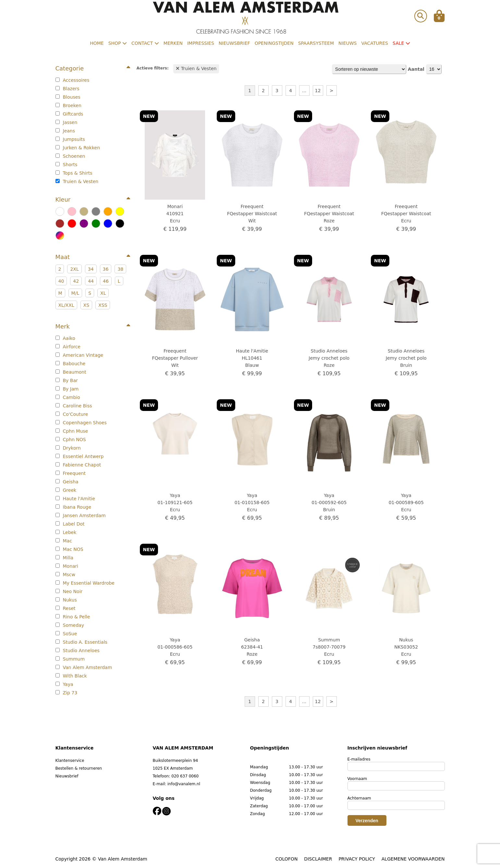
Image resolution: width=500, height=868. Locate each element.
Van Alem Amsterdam (84, 667)
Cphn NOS (71, 440)
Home (97, 43)
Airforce (68, 347)
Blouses (68, 97)
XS (86, 305)
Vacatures (375, 43)
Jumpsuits (70, 139)
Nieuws (348, 43)
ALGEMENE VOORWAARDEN (413, 859)
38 (120, 269)
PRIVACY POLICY (357, 859)
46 (106, 281)
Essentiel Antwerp (80, 456)
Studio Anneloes (78, 651)
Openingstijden (274, 43)
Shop (118, 43)
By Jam (67, 389)
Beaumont (71, 372)
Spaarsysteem (316, 43)
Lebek (66, 532)
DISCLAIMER (318, 859)
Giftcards (69, 114)
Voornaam (357, 779)
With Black (71, 676)
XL (103, 293)
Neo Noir (69, 591)
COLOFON (287, 859)
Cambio (68, 397)
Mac (64, 541)
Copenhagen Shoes (81, 423)
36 (106, 269)
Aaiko (65, 338)
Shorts (67, 165)
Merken (173, 43)
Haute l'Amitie (75, 499)
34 (91, 269)
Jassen (67, 122)
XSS (103, 305)
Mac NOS (69, 549)
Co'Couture (72, 414)
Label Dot (70, 524)
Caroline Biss (74, 406)
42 (76, 281)
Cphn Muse (72, 431)
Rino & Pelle (73, 617)
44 (91, 281)
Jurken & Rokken (78, 148)
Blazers (67, 89)
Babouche (71, 364)
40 (61, 281)
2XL (74, 269)
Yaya (64, 684)
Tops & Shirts (74, 173)
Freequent (71, 473)
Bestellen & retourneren (79, 768)
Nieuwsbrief (234, 43)
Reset (66, 608)
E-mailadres (359, 759)
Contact (145, 43)
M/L (75, 293)
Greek (66, 490)
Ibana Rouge (73, 507)
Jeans (65, 131)
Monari (67, 566)
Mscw (66, 575)
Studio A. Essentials (81, 642)
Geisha (67, 482)
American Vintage (79, 355)
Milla (64, 558)
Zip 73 (67, 693)
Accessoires (73, 80)
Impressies (201, 43)
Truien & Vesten (77, 181)
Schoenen (70, 156)
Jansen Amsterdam (81, 515)
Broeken (68, 105)
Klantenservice (70, 761)
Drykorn (68, 448)
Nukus (66, 600)
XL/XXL (66, 305)
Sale (401, 43)
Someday (70, 625)
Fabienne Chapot (78, 465)
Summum (70, 659)
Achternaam (359, 798)
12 (318, 91)
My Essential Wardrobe (85, 583)
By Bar (67, 380)
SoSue (66, 634)
